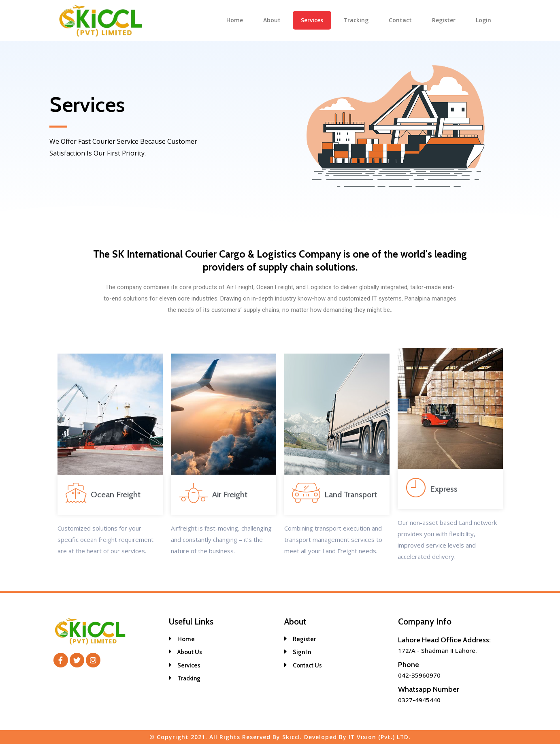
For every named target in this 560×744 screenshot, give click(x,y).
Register (444, 20)
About (272, 20)
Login (483, 20)
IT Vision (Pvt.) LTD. (380, 737)
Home (235, 20)
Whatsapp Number (429, 689)
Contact (400, 20)
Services (312, 20)
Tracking (356, 20)
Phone (409, 665)
